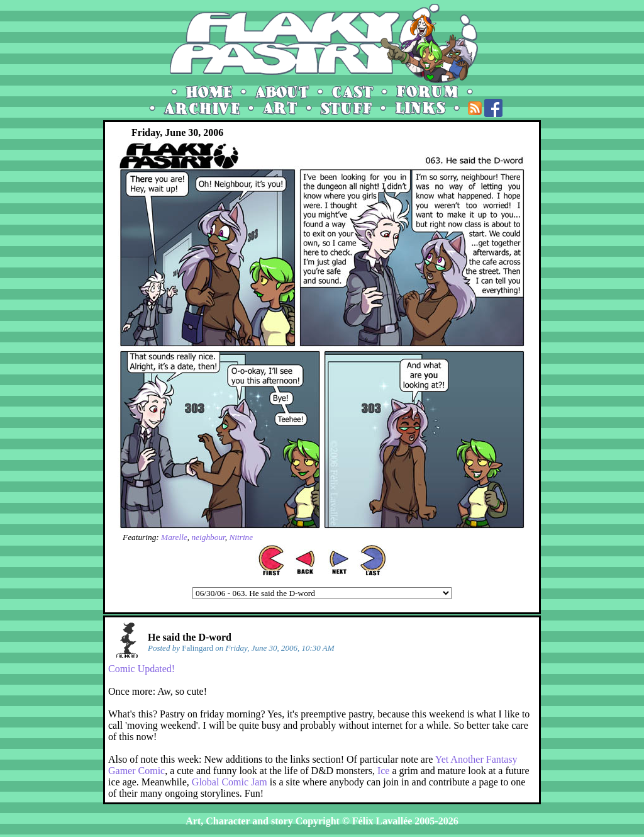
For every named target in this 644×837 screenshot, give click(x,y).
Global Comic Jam (230, 782)
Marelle (174, 537)
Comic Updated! (142, 669)
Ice (384, 771)
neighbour (208, 537)
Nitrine (241, 537)
